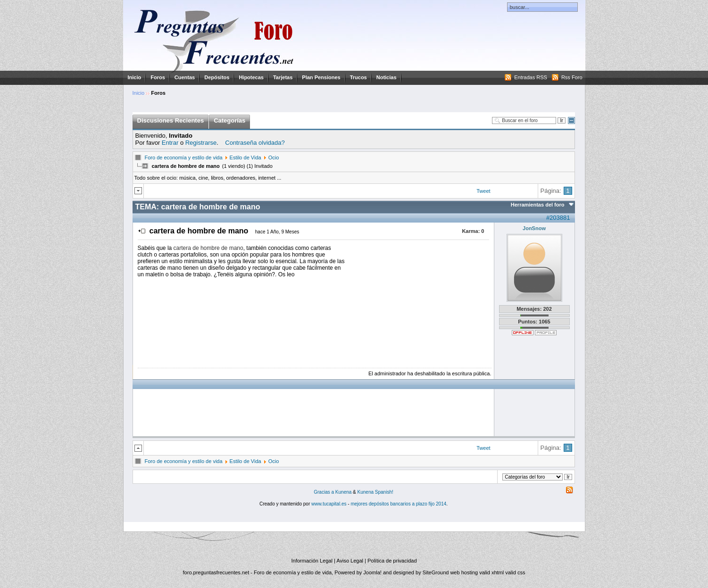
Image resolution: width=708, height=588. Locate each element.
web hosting (464, 572)
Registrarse (201, 143)
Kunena (343, 492)
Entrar (170, 143)
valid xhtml (491, 572)
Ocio (274, 157)
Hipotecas (251, 77)
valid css (515, 572)
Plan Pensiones (321, 77)
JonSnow (534, 228)
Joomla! (372, 572)
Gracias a (325, 492)
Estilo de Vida (246, 157)
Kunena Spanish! (375, 492)
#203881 (558, 218)
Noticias (387, 77)
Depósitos (217, 77)
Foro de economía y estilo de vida (184, 157)
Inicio (135, 77)
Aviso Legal (350, 561)
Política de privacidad (392, 561)
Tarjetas (283, 77)
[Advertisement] (418, 304)
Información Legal (312, 561)
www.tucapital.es (329, 504)
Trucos (358, 77)
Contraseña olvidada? (255, 143)
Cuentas (185, 77)
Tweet (483, 191)
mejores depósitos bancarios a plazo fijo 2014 (398, 504)
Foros (158, 77)
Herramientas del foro (538, 205)
